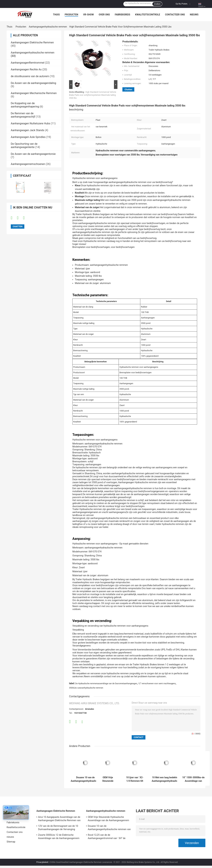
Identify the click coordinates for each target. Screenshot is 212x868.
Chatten (128, 89)
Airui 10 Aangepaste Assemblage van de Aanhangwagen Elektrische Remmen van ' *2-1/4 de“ (59, 819)
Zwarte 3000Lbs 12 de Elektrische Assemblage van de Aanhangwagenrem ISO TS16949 (59, 837)
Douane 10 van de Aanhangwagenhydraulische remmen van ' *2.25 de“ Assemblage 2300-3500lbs (85, 779)
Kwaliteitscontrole (148, 15)
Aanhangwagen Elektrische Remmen (32, 42)
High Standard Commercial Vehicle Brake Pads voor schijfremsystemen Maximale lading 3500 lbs (93, 95)
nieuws (194, 15)
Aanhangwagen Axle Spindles (28, 137)
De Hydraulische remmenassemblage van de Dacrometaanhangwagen (106, 684)
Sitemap (11, 842)
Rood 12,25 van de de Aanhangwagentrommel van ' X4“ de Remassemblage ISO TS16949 (107, 837)
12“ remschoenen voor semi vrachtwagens (157, 684)
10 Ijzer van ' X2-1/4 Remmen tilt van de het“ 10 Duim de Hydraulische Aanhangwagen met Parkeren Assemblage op (135, 779)
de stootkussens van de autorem (30, 76)
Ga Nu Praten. (182, 4)
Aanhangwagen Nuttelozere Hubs (30, 123)
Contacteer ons (175, 15)
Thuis (56, 15)
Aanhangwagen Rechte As (26, 69)
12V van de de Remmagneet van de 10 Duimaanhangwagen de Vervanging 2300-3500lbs (58, 828)
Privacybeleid (42, 862)
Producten (71, 15)
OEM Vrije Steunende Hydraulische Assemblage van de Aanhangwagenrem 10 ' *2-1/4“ (108, 779)
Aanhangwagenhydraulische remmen (48, 27)
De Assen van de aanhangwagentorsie (33, 154)
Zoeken (157, 4)
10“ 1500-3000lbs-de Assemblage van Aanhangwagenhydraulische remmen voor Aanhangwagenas (193, 779)
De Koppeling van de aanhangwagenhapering (25, 105)
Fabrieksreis (122, 15)
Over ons (104, 15)
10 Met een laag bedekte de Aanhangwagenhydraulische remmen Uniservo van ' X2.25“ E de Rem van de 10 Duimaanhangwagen (166, 779)
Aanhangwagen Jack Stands (27, 130)
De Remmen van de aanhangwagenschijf (23, 115)
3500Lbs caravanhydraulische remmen (86, 688)
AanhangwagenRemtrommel (28, 63)
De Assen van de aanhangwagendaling (33, 83)
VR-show (88, 15)
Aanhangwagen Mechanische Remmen (34, 93)
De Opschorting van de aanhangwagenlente (24, 145)
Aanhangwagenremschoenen (28, 164)
